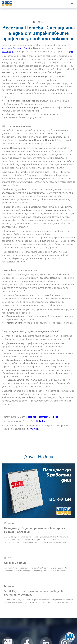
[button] (72, 4)
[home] (12, 4)
